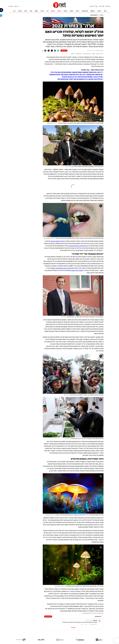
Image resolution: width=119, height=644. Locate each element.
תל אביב (92, 6)
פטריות (93, 54)
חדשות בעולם (94, 15)
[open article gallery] (73, 102)
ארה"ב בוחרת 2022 (87, 54)
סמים (97, 54)
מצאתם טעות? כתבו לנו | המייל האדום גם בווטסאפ (93, 613)
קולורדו (73, 54)
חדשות (101, 15)
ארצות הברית (78, 54)
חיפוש (16, 6)
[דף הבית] (59, 8)
